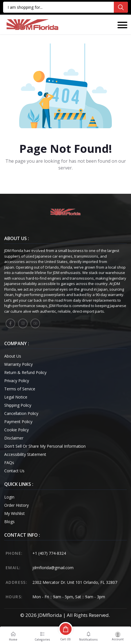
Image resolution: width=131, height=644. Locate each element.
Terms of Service (20, 389)
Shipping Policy (18, 405)
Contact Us (14, 471)
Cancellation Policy (21, 413)
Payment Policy (18, 422)
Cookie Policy (16, 430)
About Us (13, 356)
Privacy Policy (17, 381)
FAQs (9, 463)
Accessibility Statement (25, 454)
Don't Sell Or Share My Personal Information (45, 446)
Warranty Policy (18, 364)
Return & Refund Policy (25, 372)
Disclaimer (14, 438)
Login (9, 497)
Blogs (9, 522)
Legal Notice (16, 397)
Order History (16, 505)
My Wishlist (15, 513)
